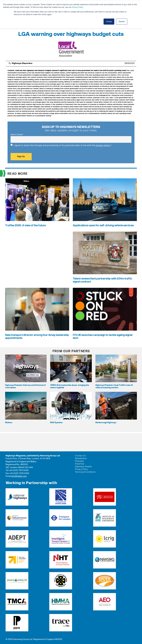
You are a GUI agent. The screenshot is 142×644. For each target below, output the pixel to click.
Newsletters (81, 458)
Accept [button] (109, 22)
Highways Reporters (22, 63)
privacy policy (103, 145)
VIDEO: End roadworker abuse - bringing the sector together (69, 386)
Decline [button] (122, 22)
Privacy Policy (77, 7)
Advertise (80, 464)
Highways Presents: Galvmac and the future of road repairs (25, 386)
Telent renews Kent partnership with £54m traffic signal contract (103, 280)
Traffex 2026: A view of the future (25, 225)
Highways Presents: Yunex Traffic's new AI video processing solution (114, 386)
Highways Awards (83, 467)
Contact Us (80, 456)
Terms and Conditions (85, 472)
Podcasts (79, 461)
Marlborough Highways (106, 423)
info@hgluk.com (19, 476)
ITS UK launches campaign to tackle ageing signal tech (103, 337)
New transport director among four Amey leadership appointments (37, 337)
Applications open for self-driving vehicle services (103, 225)
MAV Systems (56, 423)
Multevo (9, 423)
